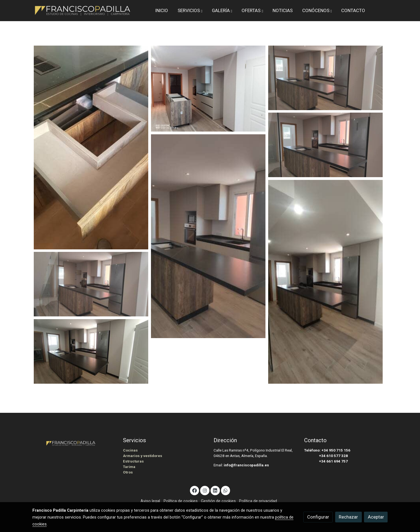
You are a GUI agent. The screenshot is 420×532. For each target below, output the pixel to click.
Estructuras (133, 461)
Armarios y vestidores (143, 456)
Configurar (318, 517)
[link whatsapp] (226, 490)
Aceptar (376, 517)
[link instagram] (205, 490)
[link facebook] (195, 490)
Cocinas (130, 450)
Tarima (129, 467)
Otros (128, 472)
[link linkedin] (215, 490)
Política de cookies (181, 501)
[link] (83, 11)
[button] (190, 10)
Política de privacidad (258, 501)
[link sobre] (74, 443)
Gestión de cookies (218, 501)
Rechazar (348, 517)
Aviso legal (150, 501)
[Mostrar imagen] (91, 147)
